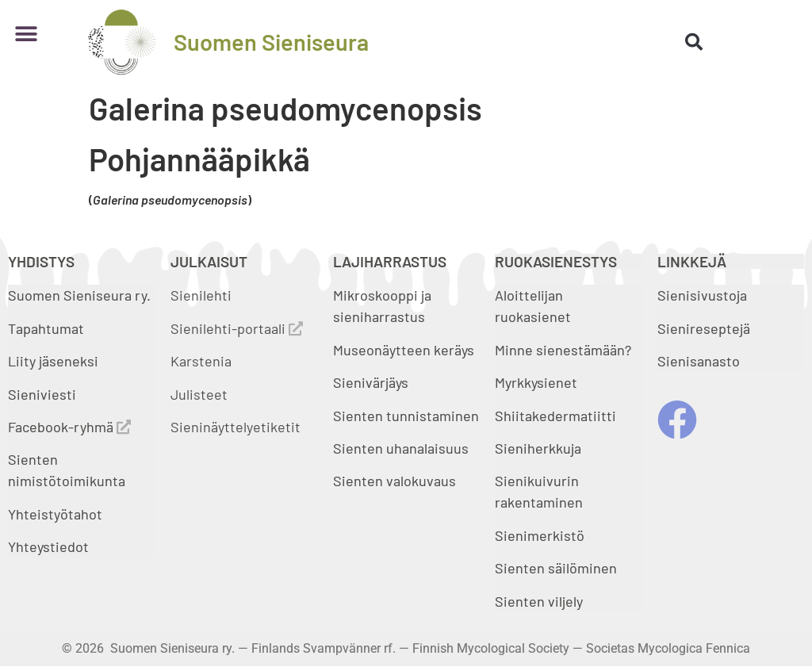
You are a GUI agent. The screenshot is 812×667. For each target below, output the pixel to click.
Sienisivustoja (702, 295)
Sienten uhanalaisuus (401, 448)
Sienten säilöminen (556, 568)
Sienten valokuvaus (395, 481)
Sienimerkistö (540, 535)
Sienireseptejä (704, 328)
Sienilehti (201, 295)
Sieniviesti (44, 394)
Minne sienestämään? (563, 350)
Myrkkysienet (536, 382)
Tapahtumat (46, 328)
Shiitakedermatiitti (555, 416)
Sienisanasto (699, 361)
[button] (26, 34)
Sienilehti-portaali (237, 328)
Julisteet (199, 394)
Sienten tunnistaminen (406, 416)
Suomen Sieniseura (271, 42)
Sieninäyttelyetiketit (236, 427)
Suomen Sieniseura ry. (79, 295)
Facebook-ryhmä (69, 427)
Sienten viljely (539, 601)
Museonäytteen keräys (404, 350)
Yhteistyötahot (55, 514)
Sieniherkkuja (538, 448)
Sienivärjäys (371, 382)
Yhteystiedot (48, 546)
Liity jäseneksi (53, 361)
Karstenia (201, 361)
